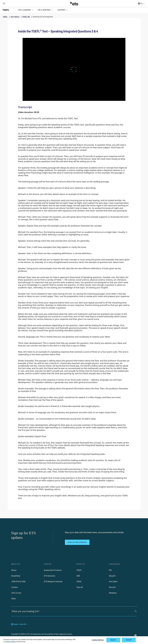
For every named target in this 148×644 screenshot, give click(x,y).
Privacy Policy (11, 642)
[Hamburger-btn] (4, 3)
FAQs (13, 599)
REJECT (113, 640)
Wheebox (113, 593)
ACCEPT (129, 640)
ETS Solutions (50, 576)
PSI (110, 570)
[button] (26, 10)
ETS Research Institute (53, 582)
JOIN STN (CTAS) (18, 582)
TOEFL (79, 570)
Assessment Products (53, 570)
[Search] (136, 611)
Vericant (112, 587)
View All (80, 587)
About (14, 570)
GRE (78, 576)
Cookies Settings (98, 640)
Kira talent (113, 582)
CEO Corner (16, 593)
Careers (15, 587)
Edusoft (112, 576)
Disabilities (16, 576)
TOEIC (79, 582)
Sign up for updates (77, 542)
